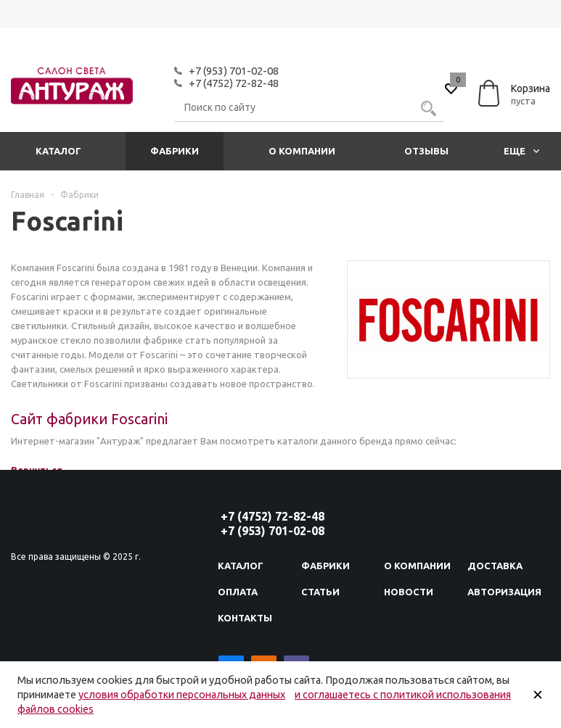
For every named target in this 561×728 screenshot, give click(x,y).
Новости (409, 592)
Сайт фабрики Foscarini (89, 419)
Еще (521, 151)
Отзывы (426, 151)
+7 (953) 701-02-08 (234, 71)
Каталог (58, 151)
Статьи (320, 592)
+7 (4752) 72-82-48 (234, 83)
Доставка (495, 566)
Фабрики (175, 151)
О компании (302, 151)
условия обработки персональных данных (182, 695)
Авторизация (504, 592)
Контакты (245, 618)
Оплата (238, 592)
